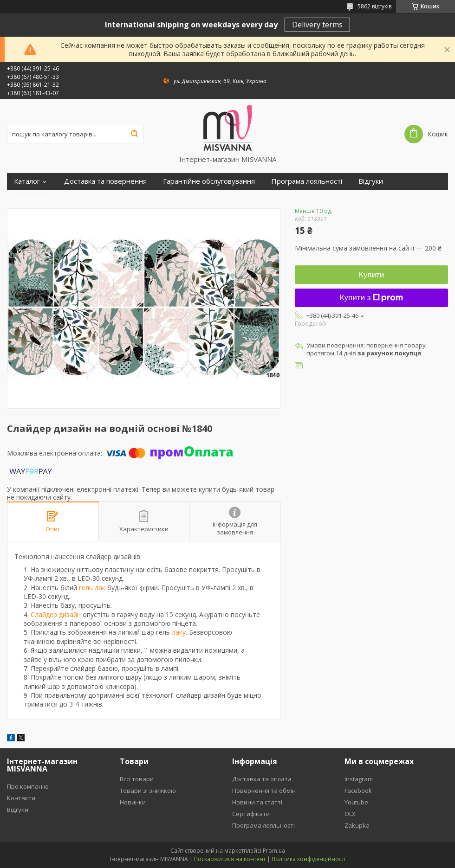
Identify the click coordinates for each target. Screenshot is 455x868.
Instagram (359, 779)
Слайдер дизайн (56, 614)
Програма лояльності (307, 181)
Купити (371, 275)
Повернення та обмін (264, 791)
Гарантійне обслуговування (209, 181)
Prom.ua (274, 851)
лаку (179, 632)
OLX (350, 814)
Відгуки (371, 181)
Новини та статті (257, 802)
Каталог (27, 181)
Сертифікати (35, 198)
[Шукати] (134, 134)
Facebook (358, 791)
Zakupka (357, 825)
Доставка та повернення (105, 181)
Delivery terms (317, 25)
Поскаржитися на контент (230, 859)
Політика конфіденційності (309, 859)
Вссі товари (137, 779)
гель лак (92, 588)
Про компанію (28, 786)
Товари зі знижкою (148, 791)
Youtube (356, 802)
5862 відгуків (374, 6)
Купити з (372, 298)
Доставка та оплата (262, 779)
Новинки (133, 802)
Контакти (21, 798)
